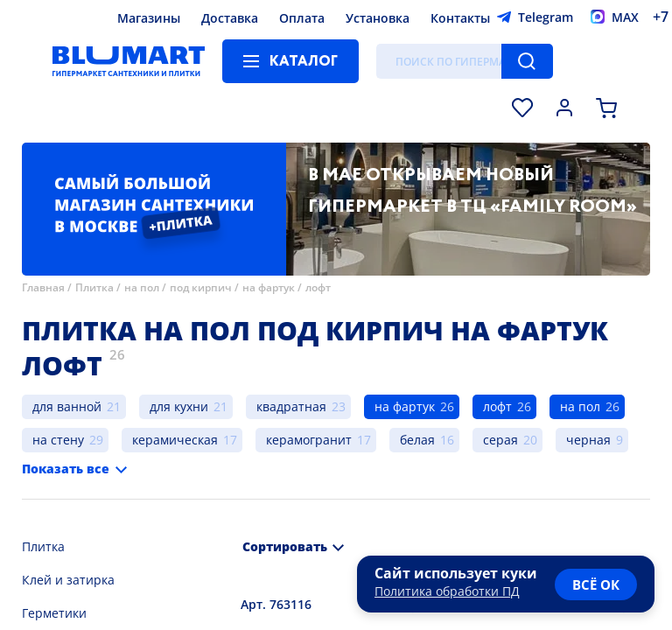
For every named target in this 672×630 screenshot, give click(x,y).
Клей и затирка (68, 580)
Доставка (230, 18)
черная (588, 440)
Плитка (94, 287)
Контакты (460, 18)
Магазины (149, 18)
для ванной (67, 406)
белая (417, 440)
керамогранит (309, 440)
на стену (58, 440)
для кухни (179, 406)
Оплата (302, 18)
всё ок (596, 584)
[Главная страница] (129, 61)
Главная (43, 287)
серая (500, 440)
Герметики (54, 613)
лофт (318, 287)
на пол (142, 287)
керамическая (175, 440)
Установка (378, 18)
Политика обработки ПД (447, 591)
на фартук (269, 287)
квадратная (291, 406)
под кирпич (201, 287)
